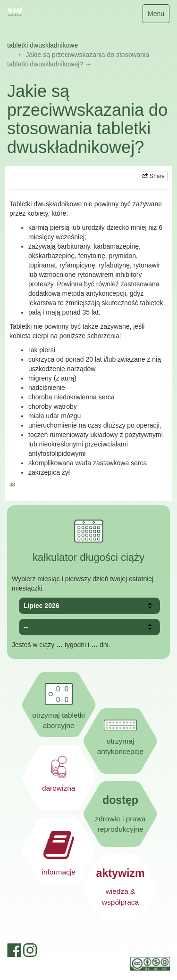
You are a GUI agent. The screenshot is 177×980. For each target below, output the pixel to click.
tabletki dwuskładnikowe (42, 45)
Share (154, 176)
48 (12, 485)
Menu (158, 16)
